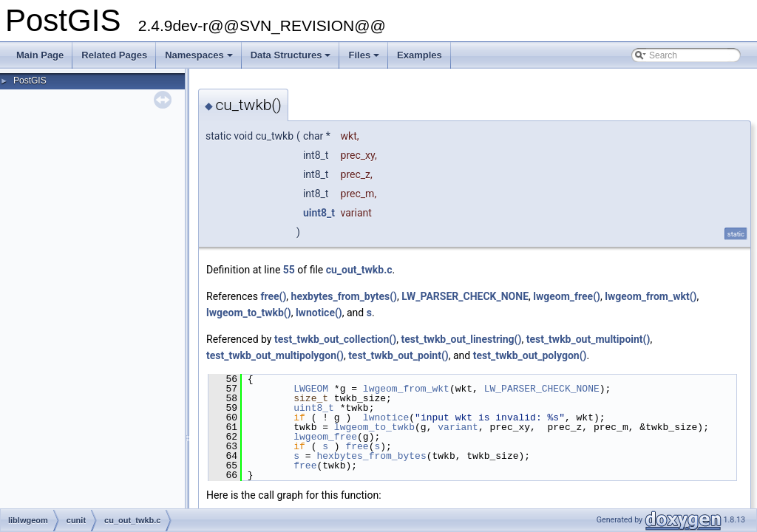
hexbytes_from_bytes (371, 456)
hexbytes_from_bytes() (344, 296)
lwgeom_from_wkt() (651, 296)
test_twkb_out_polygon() (530, 355)
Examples (420, 55)
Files (365, 59)
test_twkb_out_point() (398, 355)
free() (273, 296)
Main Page (40, 55)
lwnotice (386, 417)
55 (289, 270)
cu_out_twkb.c (359, 270)
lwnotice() (319, 313)
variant (458, 427)
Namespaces (200, 59)
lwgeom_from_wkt (406, 389)
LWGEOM (311, 389)
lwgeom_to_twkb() (249, 313)
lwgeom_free (325, 437)
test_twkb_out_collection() (335, 339)
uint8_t (319, 213)
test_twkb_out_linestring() (461, 339)
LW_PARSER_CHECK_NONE (465, 296)
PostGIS (30, 81)
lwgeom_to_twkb (374, 427)
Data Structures (292, 59)
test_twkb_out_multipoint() (588, 339)
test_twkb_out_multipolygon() (275, 355)
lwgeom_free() (567, 296)
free (357, 446)
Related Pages (114, 55)
